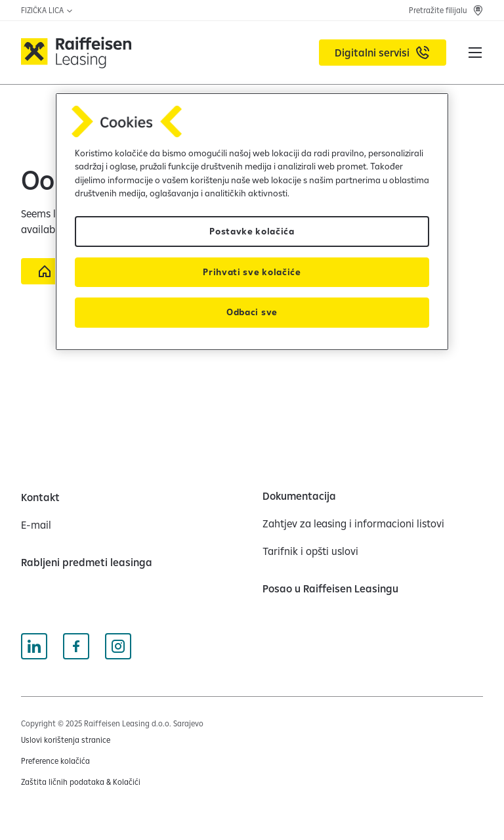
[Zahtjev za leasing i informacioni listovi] (353, 523)
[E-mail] (36, 525)
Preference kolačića (55, 761)
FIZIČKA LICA (47, 10)
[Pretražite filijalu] (446, 11)
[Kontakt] (40, 497)
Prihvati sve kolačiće (252, 272)
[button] (475, 53)
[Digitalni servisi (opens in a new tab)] (383, 53)
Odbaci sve (252, 312)
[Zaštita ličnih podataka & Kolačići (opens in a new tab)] (81, 782)
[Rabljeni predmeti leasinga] (87, 562)
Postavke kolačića (252, 231)
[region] (252, 222)
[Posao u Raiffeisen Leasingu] (330, 588)
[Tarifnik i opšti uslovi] (310, 551)
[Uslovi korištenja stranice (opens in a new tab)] (66, 740)
